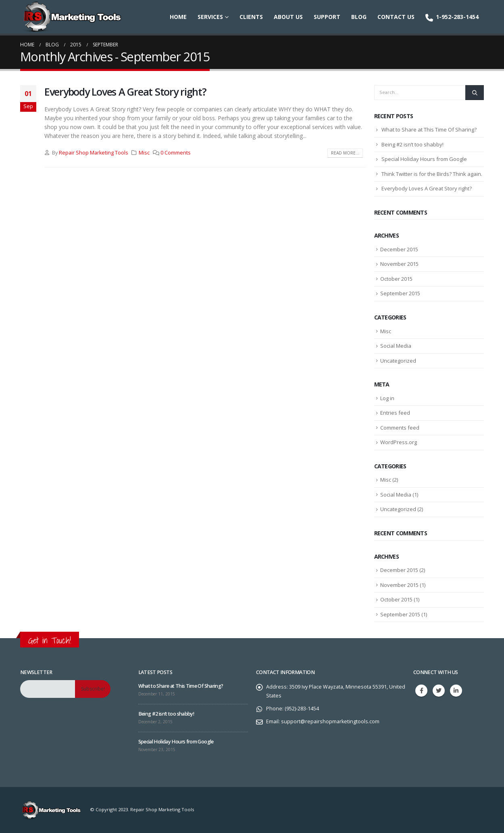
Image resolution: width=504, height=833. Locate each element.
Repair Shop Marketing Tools (94, 153)
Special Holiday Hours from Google (424, 159)
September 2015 (400, 293)
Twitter (439, 691)
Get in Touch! (50, 640)
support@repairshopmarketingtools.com (330, 721)
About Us (288, 17)
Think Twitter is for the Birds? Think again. (432, 174)
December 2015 (399, 249)
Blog (359, 17)
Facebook (421, 691)
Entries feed (395, 413)
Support (327, 17)
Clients (251, 17)
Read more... (345, 153)
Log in (387, 398)
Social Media (396, 346)
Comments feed (400, 428)
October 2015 (396, 279)
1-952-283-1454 (452, 17)
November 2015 (399, 264)
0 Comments (176, 153)
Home (178, 17)
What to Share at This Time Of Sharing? (429, 129)
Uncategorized (398, 361)
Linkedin (456, 691)
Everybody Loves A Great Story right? (125, 92)
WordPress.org (399, 442)
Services (210, 17)
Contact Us (396, 17)
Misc (144, 153)
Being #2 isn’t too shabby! (412, 144)
